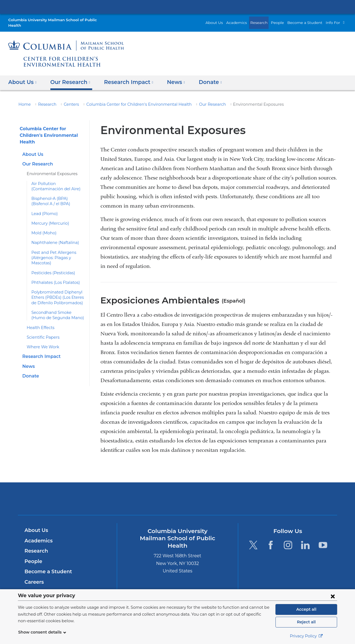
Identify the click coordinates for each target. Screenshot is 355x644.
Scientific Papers (41, 331)
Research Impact (40, 351)
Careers (34, 577)
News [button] (169, 77)
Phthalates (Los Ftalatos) (53, 277)
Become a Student (308, 20)
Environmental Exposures (49, 168)
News (28, 361)
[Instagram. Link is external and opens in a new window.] (288, 540)
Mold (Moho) (43, 227)
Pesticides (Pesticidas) (51, 267)
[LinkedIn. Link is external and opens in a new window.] (306, 540)
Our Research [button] (68, 77)
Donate (30, 370)
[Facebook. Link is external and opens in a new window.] (271, 540)
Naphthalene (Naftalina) (52, 237)
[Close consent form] (333, 596)
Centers (68, 99)
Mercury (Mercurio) (48, 218)
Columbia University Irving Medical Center (177, 7)
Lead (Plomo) (43, 208)
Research (266, 20)
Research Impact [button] (124, 77)
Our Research (195, 99)
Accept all (306, 609)
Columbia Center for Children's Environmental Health (129, 99)
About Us (226, 20)
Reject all (306, 622)
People (284, 20)
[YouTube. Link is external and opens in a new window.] (323, 540)
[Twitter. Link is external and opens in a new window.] (253, 540)
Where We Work (41, 341)
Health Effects (39, 322)
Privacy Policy (306, 636)
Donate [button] (201, 77)
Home (24, 99)
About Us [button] (22, 77)
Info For (334, 20)
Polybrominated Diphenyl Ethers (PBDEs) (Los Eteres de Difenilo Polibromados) (56, 292)
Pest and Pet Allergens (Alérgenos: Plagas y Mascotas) (51, 252)
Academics (246, 20)
